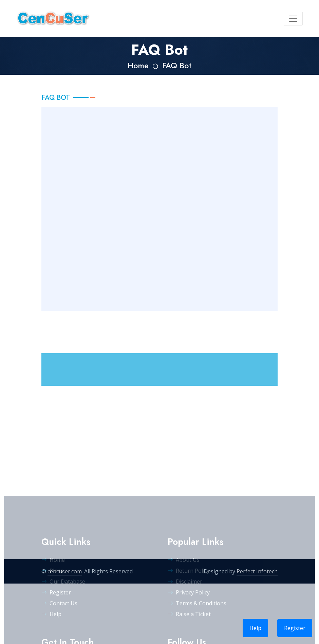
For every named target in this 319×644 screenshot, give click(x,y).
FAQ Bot (177, 66)
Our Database (63, 634)
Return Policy (189, 623)
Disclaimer (185, 634)
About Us (184, 612)
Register (295, 628)
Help (255, 628)
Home (138, 66)
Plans (52, 623)
